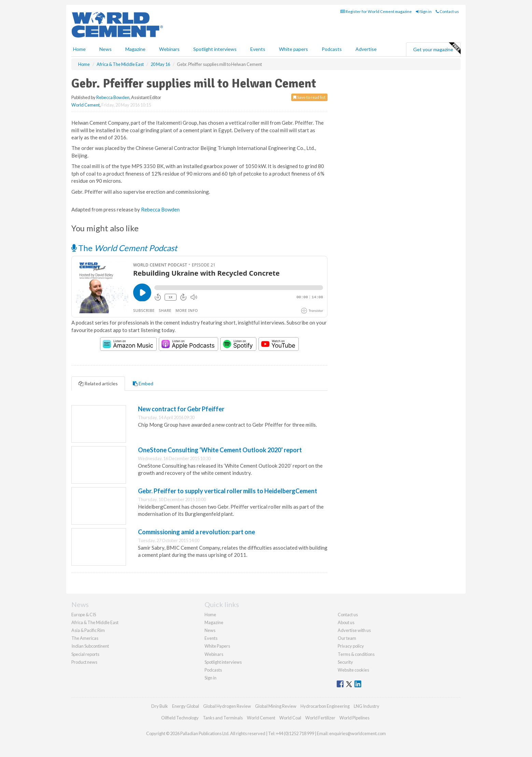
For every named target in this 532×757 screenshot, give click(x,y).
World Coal (290, 718)
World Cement (86, 105)
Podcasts (332, 49)
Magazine (135, 49)
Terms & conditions (356, 654)
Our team (347, 638)
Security (345, 662)
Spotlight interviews (215, 49)
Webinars (169, 49)
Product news (84, 662)
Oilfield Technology (180, 718)
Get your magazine (437, 49)
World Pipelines (354, 718)
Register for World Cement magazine (376, 11)
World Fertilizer (320, 718)
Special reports (85, 654)
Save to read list (309, 97)
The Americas (85, 638)
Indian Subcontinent (90, 646)
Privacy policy (351, 646)
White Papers (217, 646)
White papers (293, 49)
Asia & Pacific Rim (88, 630)
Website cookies (353, 670)
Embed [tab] (143, 383)
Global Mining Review (276, 706)
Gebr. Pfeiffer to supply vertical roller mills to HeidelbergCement (228, 491)
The (124, 248)
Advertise (366, 49)
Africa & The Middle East (95, 622)
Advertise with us (354, 630)
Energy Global (186, 706)
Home (79, 49)
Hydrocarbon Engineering (325, 706)
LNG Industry (367, 706)
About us (346, 622)
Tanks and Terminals (223, 718)
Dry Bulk (160, 706)
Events (258, 49)
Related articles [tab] (98, 383)
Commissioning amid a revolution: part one (197, 532)
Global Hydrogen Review (227, 706)
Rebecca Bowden (113, 97)
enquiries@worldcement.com (358, 733)
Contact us (447, 11)
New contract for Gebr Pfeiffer (181, 409)
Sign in (424, 11)
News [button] (106, 49)
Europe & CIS (84, 615)
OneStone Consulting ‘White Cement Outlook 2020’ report (220, 450)
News (210, 630)
